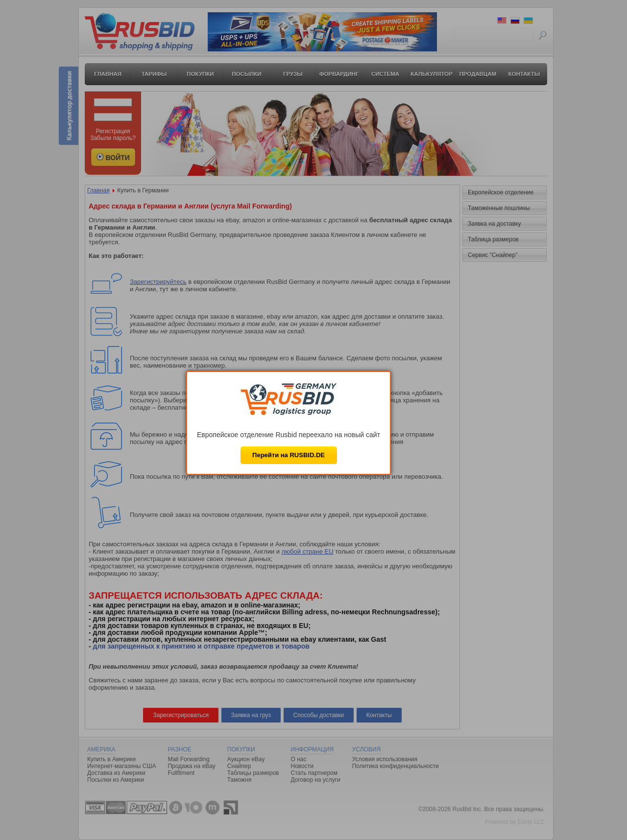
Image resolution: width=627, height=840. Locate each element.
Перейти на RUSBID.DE (289, 455)
